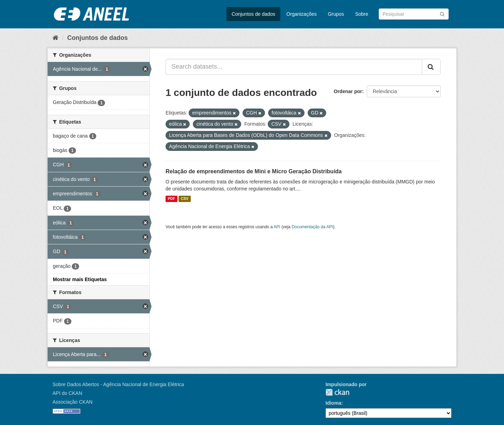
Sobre (362, 14)
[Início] (55, 38)
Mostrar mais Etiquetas (80, 279)
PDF (171, 199)
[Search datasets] (414, 14)
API (277, 227)
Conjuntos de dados (254, 14)
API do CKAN (67, 393)
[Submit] (442, 13)
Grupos (336, 14)
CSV (185, 199)
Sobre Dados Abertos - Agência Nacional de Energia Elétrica (118, 384)
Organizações (301, 14)
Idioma (333, 403)
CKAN (337, 392)
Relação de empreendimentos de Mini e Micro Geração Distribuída (254, 171)
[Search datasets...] (294, 67)
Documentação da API (312, 227)
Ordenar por (348, 91)
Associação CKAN (72, 402)
